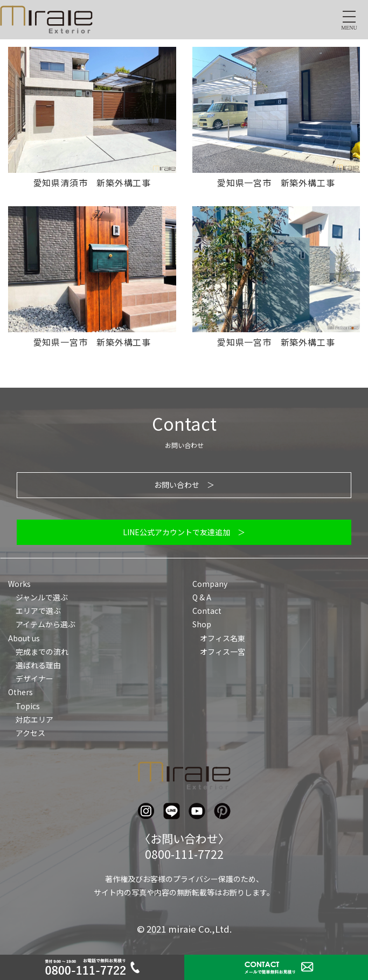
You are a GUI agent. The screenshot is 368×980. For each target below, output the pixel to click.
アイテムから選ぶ (46, 624)
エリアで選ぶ (38, 611)
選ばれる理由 (38, 665)
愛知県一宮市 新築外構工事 (276, 183)
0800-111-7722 (184, 854)
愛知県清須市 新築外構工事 (92, 183)
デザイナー (34, 678)
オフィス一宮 (223, 652)
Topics (28, 706)
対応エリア (34, 719)
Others (20, 692)
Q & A (202, 597)
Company (210, 584)
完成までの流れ (42, 652)
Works (19, 584)
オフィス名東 (223, 638)
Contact (207, 611)
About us (24, 638)
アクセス (30, 733)
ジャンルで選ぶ (42, 597)
